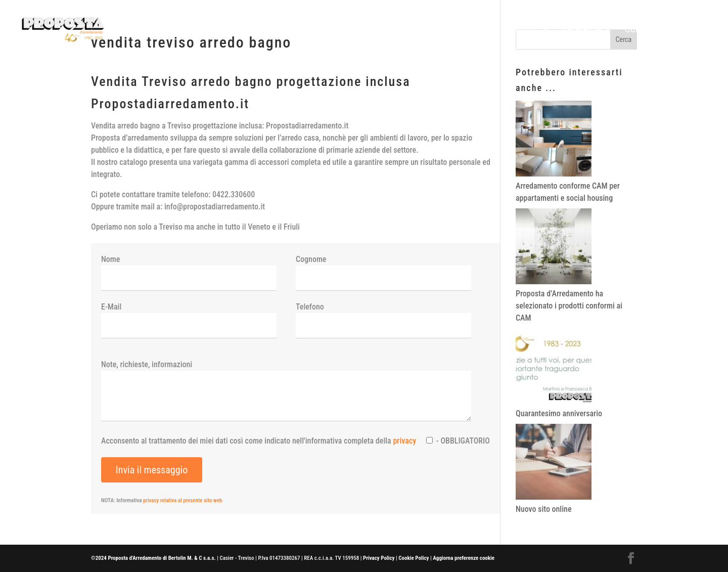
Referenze (581, 30)
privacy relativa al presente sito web (183, 500)
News (680, 30)
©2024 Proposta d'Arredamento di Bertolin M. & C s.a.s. (153, 558)
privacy (404, 441)
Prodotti (522, 30)
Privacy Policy (379, 558)
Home (482, 30)
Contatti (640, 30)
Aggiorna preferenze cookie (464, 558)
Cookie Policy (414, 558)
